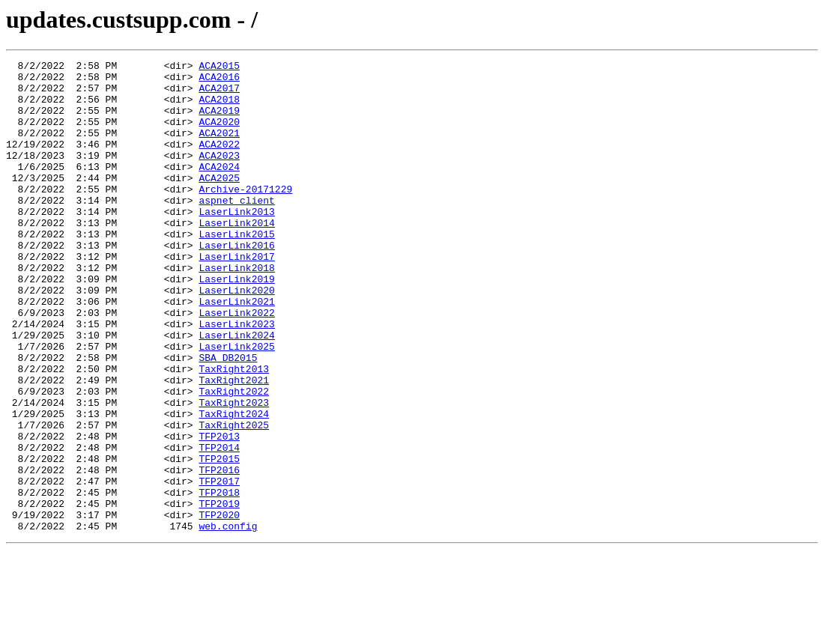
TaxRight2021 (234, 445)
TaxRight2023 (234, 472)
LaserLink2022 (236, 364)
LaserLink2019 (236, 323)
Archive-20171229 (245, 216)
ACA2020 (219, 135)
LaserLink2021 (236, 350)
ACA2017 (219, 94)
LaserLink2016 (236, 283)
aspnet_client (236, 229)
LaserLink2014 (236, 256)
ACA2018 (219, 108)
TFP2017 (219, 566)
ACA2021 (219, 148)
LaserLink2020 (236, 337)
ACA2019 (219, 121)
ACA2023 (219, 175)
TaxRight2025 (234, 499)
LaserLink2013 (236, 243)
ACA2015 (219, 67)
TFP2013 (219, 512)
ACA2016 (219, 81)
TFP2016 (219, 553)
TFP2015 (219, 539)
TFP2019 (219, 593)
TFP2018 (219, 580)
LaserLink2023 (236, 377)
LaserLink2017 (236, 297)
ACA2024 (219, 189)
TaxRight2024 (234, 485)
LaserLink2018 (236, 310)
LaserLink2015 (236, 270)
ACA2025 (219, 202)
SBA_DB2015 (228, 418)
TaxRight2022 (234, 458)
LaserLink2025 (236, 404)
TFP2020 (219, 607)
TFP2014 (219, 526)
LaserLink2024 (236, 391)
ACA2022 (219, 162)
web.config (228, 620)
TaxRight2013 (234, 431)
